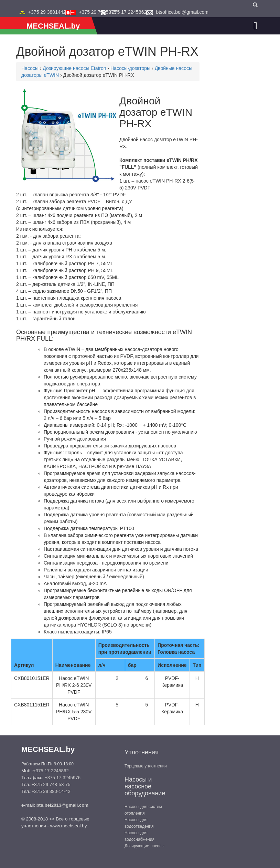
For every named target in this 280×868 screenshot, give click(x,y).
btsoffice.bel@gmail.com (182, 12)
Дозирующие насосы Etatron (74, 68)
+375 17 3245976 (63, 778)
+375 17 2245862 (128, 12)
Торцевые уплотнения (146, 766)
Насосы (30, 68)
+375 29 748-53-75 (51, 784)
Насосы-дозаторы (130, 68)
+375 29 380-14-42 (51, 791)
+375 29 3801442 (47, 12)
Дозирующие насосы (144, 846)
